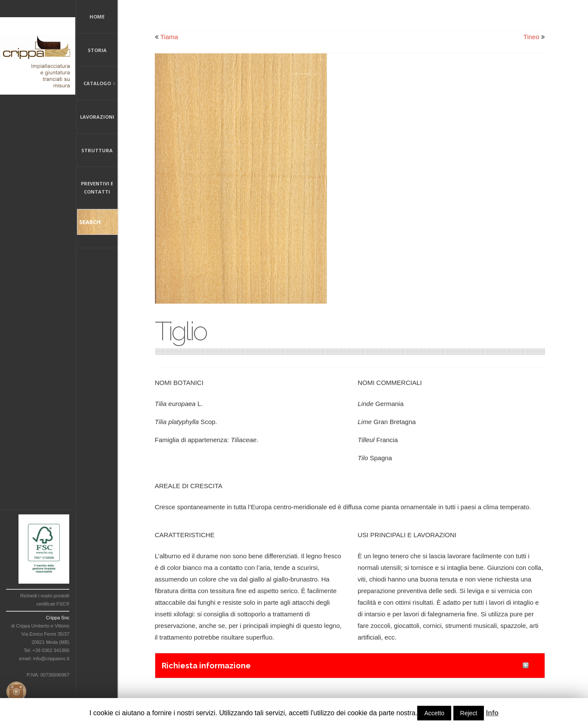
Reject (469, 713)
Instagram (15, 690)
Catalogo (96, 84)
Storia (97, 50)
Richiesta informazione (206, 666)
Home (97, 17)
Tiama (169, 37)
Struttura (97, 150)
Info (492, 713)
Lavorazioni (97, 117)
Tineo (531, 37)
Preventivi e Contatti (97, 188)
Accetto (434, 713)
